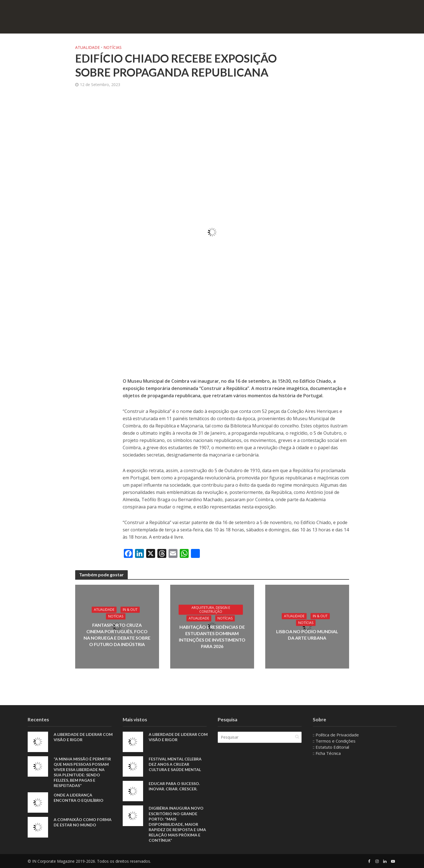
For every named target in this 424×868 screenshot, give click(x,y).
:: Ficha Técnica (327, 753)
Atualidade (87, 47)
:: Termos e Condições (334, 741)
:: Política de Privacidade (336, 735)
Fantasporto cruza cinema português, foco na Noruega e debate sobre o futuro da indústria (117, 634)
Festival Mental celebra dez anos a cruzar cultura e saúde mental (175, 764)
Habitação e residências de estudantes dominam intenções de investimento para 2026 (212, 636)
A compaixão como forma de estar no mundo (83, 822)
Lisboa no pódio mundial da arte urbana (307, 635)
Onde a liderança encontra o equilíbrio (79, 798)
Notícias (112, 47)
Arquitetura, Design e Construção (211, 609)
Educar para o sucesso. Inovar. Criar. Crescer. (174, 786)
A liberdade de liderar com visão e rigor (83, 737)
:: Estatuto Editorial (331, 747)
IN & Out (130, 609)
